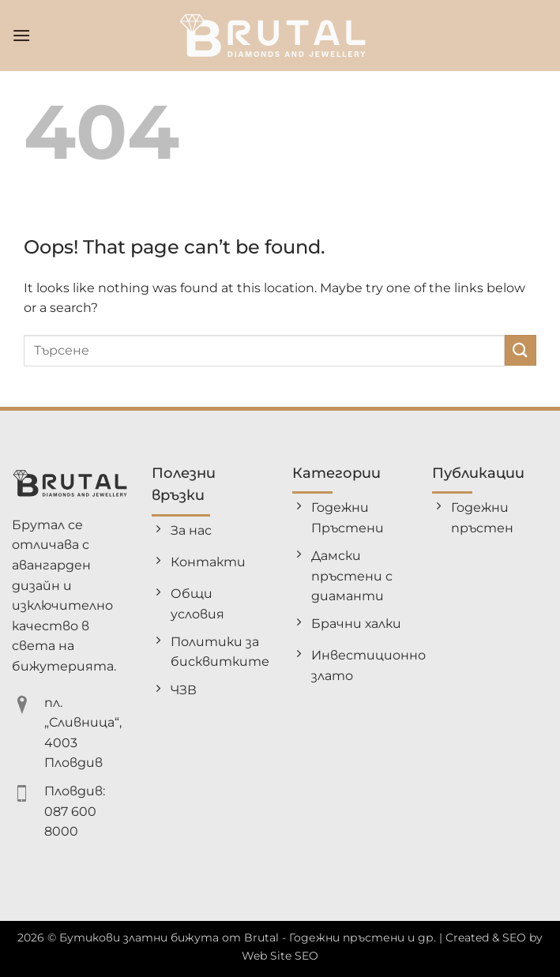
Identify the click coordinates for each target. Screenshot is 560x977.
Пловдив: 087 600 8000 (75, 811)
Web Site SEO (280, 956)
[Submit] (521, 350)
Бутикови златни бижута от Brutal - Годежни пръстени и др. (248, 938)
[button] (21, 35)
